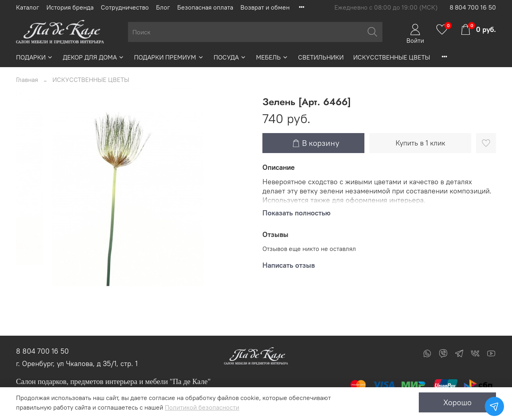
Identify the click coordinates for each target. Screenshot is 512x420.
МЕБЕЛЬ (272, 57)
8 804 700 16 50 (473, 7)
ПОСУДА (230, 57)
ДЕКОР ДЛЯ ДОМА (94, 57)
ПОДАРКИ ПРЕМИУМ (169, 57)
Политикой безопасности (202, 407)
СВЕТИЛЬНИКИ (321, 57)
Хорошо (457, 402)
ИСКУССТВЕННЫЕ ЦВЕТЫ (392, 57)
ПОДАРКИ (35, 57)
